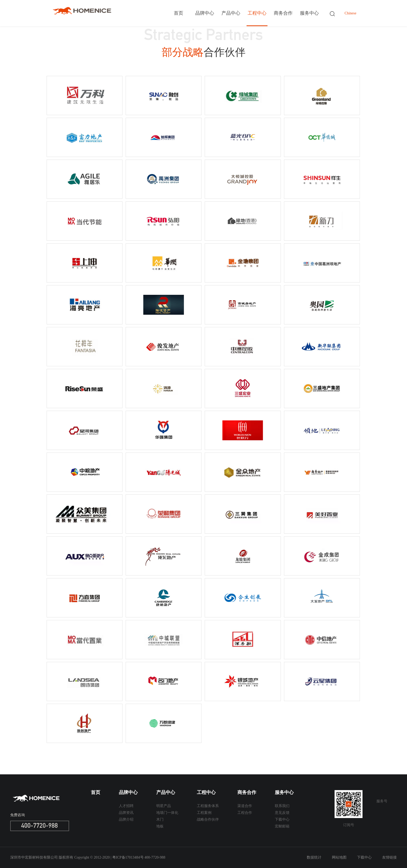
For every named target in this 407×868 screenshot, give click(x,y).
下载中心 (282, 819)
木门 (160, 819)
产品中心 (231, 13)
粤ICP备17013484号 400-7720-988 (139, 857)
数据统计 (314, 857)
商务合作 (283, 13)
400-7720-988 (40, 826)
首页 (179, 13)
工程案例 (204, 813)
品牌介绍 (126, 819)
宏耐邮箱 (282, 826)
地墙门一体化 (167, 813)
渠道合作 (245, 806)
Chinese (350, 13)
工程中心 (257, 13)
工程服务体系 (208, 806)
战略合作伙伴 (208, 819)
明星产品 (164, 806)
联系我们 (282, 806)
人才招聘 (126, 806)
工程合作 (245, 813)
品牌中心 (205, 13)
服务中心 (309, 13)
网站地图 (339, 857)
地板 (160, 826)
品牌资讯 (126, 813)
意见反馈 (282, 813)
